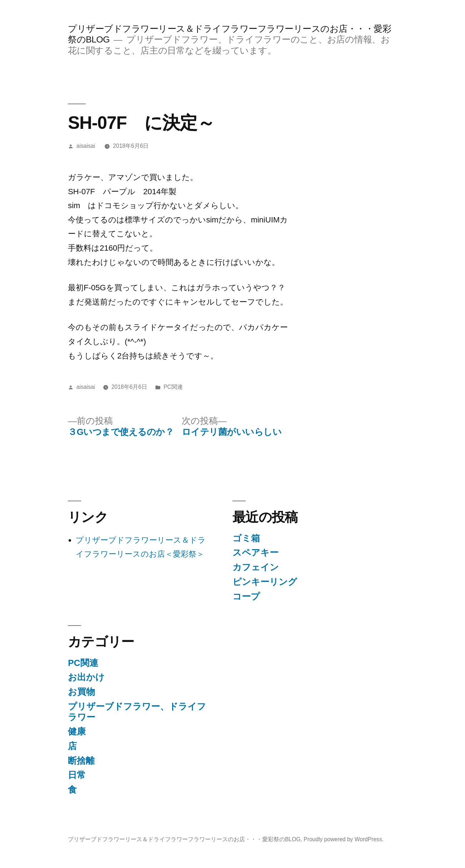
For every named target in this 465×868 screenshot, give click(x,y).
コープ (246, 596)
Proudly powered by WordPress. (344, 839)
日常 (77, 775)
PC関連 (173, 387)
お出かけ (86, 677)
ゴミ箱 (246, 538)
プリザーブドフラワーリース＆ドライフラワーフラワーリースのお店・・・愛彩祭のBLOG (184, 839)
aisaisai (86, 146)
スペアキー (256, 553)
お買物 (81, 692)
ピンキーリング (265, 582)
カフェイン (256, 567)
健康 (77, 731)
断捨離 (81, 761)
